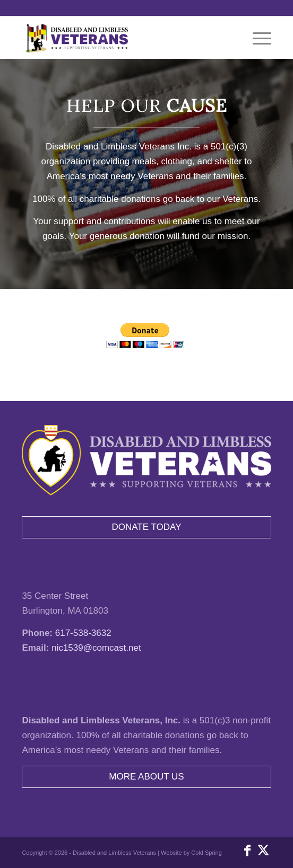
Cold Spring (206, 853)
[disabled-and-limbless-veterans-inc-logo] (121, 38)
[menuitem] (257, 38)
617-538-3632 (83, 633)
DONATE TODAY (147, 527)
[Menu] (257, 38)
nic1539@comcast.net (96, 648)
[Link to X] (263, 851)
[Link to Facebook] (247, 851)
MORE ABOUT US (146, 777)
